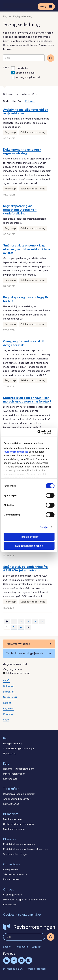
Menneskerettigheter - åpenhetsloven (25, 900)
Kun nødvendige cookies (29, 546)
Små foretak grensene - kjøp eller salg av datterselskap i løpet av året (27, 249)
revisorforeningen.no (16, 452)
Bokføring (9, 686)
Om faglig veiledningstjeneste (25, 653)
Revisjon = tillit (11, 869)
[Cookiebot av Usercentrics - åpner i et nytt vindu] (41, 432)
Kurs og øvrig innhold (26, 77)
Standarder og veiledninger (19, 749)
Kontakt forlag (11, 804)
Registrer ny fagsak (18, 644)
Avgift (6, 680)
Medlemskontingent (14, 829)
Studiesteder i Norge (15, 854)
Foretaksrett (10, 697)
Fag (5, 16)
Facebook (14, 960)
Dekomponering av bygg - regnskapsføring (22, 151)
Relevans (30, 101)
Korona (7, 703)
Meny (46, 7)
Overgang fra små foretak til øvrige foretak (24, 343)
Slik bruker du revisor (15, 874)
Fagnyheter (20, 68)
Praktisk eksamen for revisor (19, 844)
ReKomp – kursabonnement (19, 769)
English (7, 947)
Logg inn (36, 947)
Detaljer (44, 527)
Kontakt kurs (10, 779)
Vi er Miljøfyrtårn (13, 895)
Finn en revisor (11, 879)
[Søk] (51, 937)
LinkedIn (6, 960)
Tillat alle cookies (29, 537)
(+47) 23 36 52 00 (13, 969)
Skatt (6, 720)
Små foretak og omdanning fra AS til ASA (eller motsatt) (25, 568)
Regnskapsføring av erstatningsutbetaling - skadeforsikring (20, 210)
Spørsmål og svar (23, 72)
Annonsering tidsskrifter (17, 799)
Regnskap (10, 132)
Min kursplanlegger (14, 774)
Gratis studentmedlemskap (18, 824)
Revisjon (8, 714)
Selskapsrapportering (33, 132)
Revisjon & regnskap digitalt (19, 794)
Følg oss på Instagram (29, 960)
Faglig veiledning (23, 16)
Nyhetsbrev (10, 753)
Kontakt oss (10, 905)
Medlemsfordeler (13, 819)
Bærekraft (9, 692)
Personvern (21, 947)
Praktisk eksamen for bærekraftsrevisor (26, 849)
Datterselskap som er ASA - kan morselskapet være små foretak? (27, 400)
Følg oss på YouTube (21, 960)
